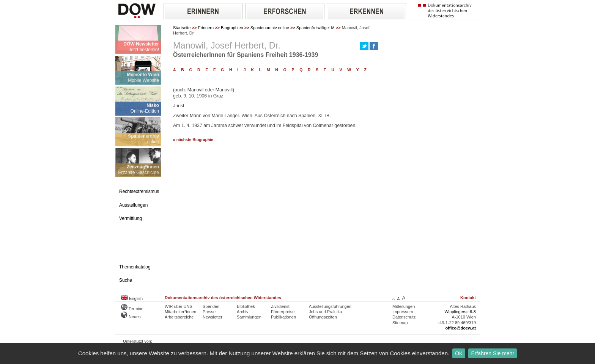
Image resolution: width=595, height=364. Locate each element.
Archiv (243, 312)
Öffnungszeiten (323, 317)
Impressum (403, 312)
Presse (209, 312)
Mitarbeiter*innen (180, 312)
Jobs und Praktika (325, 312)
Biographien (232, 28)
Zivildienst (280, 306)
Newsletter (212, 317)
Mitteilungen (404, 306)
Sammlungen (249, 317)
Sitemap (400, 323)
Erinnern (206, 28)
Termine (132, 309)
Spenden (211, 306)
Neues (131, 317)
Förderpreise (283, 312)
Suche (126, 280)
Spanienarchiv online (270, 28)
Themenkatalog (135, 267)
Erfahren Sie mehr (493, 353)
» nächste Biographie (193, 140)
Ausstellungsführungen (330, 306)
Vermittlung (131, 218)
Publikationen (283, 317)
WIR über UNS (179, 306)
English (132, 298)
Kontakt (468, 298)
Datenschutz (404, 317)
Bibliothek (246, 306)
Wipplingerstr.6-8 (460, 312)
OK (459, 353)
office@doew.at (460, 328)
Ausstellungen (133, 205)
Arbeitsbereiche (179, 317)
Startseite (182, 28)
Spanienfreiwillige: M (316, 28)
